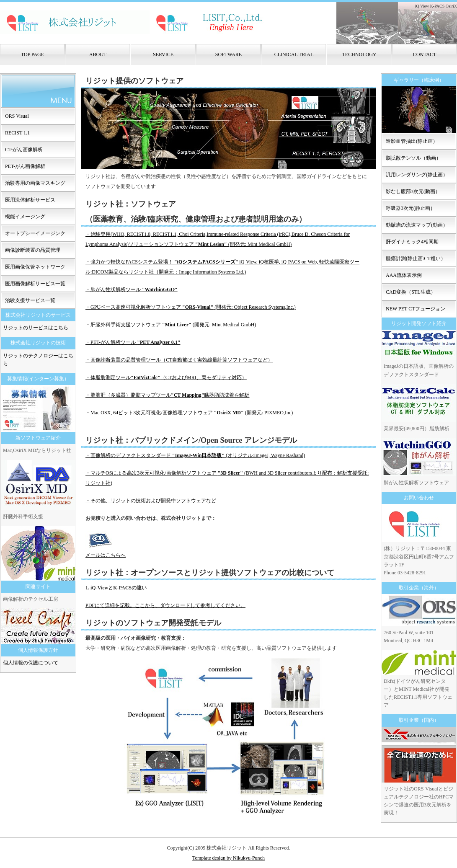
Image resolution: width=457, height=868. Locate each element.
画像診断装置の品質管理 (33, 250)
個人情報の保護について (31, 663)
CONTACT (425, 54)
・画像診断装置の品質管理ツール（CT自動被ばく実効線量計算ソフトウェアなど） (179, 360)
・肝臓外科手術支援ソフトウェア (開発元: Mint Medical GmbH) (171, 325)
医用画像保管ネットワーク (35, 267)
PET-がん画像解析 (25, 166)
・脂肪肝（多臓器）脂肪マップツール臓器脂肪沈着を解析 (167, 395)
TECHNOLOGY (359, 54)
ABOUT (98, 54)
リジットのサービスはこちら (36, 328)
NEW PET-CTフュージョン (416, 309)
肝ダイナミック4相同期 (412, 242)
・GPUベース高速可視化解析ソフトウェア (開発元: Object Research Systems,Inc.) (191, 307)
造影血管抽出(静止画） (412, 141)
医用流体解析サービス (30, 200)
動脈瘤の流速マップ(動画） (417, 225)
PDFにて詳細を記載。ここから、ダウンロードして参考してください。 (165, 605)
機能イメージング (25, 217)
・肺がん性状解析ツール (132, 289)
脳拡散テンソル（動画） (413, 158)
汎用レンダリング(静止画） (417, 175)
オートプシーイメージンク (35, 233)
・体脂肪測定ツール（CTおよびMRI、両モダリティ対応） (166, 377)
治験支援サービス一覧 (30, 300)
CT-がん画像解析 (24, 150)
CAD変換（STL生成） (411, 292)
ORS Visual (17, 116)
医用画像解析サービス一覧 (35, 284)
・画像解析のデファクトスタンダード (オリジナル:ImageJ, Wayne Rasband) (195, 455)
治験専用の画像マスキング (35, 183)
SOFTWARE (229, 54)
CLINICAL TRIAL (294, 54)
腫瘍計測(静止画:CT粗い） (416, 258)
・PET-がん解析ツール (133, 342)
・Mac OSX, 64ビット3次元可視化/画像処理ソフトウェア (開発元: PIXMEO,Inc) (189, 413)
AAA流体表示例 (404, 275)
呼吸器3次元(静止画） (411, 208)
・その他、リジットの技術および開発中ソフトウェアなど (151, 501)
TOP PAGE (32, 54)
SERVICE (163, 54)
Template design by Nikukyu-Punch (229, 858)
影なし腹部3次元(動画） (413, 191)
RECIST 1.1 (17, 133)
